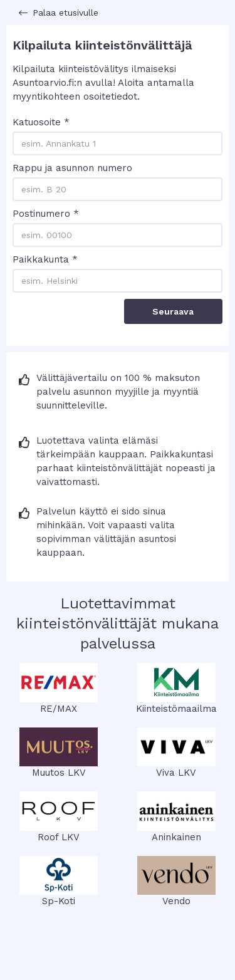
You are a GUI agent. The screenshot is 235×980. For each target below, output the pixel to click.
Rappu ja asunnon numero (72, 168)
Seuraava (173, 311)
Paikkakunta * (45, 259)
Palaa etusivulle (65, 13)
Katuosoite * (41, 122)
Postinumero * (46, 214)
